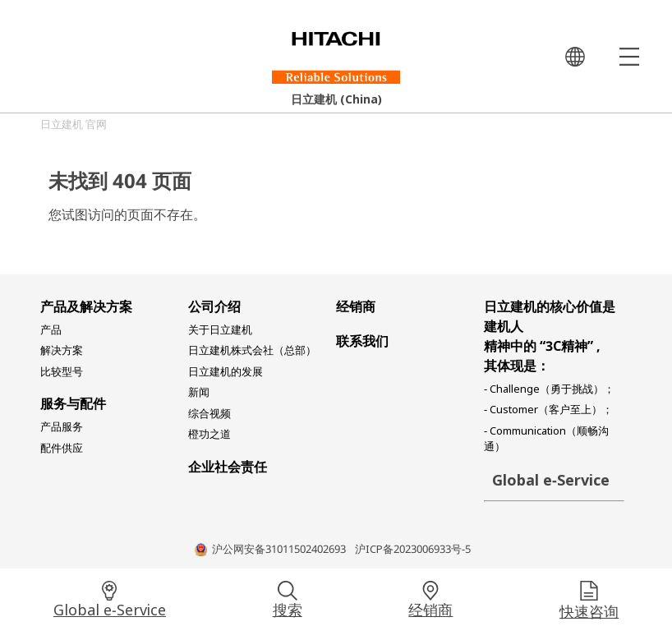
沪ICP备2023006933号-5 (413, 551)
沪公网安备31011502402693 (279, 551)
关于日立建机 (220, 332)
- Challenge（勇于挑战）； (549, 391)
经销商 (430, 612)
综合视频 (209, 416)
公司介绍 (214, 309)
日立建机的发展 (226, 374)
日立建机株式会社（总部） (252, 352)
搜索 (288, 612)
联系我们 (362, 343)
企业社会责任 (228, 469)
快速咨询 (589, 614)
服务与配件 (73, 406)
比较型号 (62, 374)
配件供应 (62, 450)
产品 (51, 332)
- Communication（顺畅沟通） (546, 441)
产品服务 (62, 429)
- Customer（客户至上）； (548, 412)
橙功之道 (209, 436)
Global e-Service (110, 612)
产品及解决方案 (86, 309)
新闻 (199, 394)
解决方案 (62, 352)
